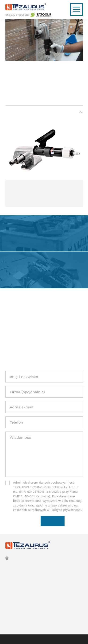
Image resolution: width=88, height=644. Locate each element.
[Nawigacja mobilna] (76, 9)
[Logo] (44, 7)
